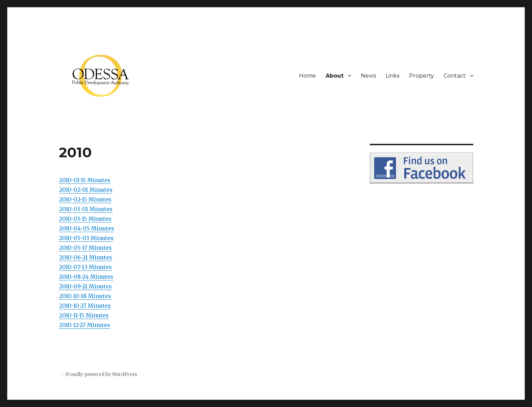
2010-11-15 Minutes (84, 315)
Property (422, 76)
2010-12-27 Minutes (85, 325)
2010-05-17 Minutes (85, 248)
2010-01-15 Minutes (85, 180)
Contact (455, 76)
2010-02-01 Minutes (86, 190)
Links (393, 76)
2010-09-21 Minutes (85, 286)
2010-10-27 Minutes (85, 306)
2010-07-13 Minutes (85, 267)
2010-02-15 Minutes (85, 199)
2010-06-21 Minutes (86, 257)
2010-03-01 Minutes (86, 209)
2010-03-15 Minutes (85, 219)
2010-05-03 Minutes (86, 238)
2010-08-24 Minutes (86, 277)
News (368, 76)
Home (307, 76)
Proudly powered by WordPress (101, 374)
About (335, 76)
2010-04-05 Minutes (87, 228)
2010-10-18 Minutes (85, 296)
